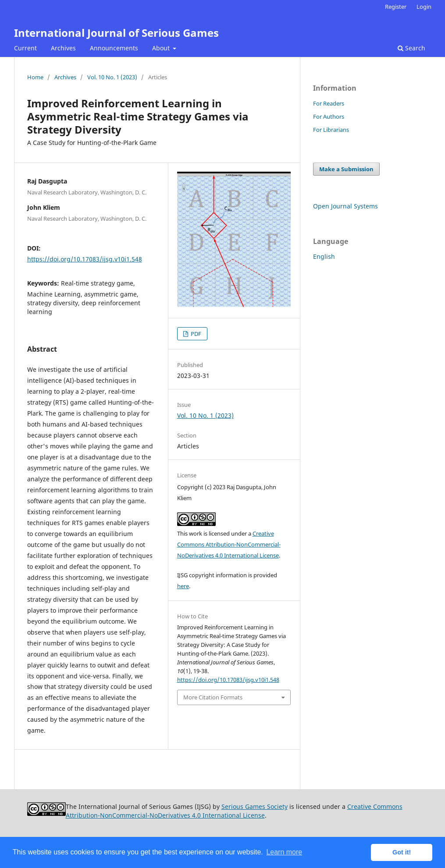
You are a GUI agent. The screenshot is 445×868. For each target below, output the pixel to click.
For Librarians (331, 130)
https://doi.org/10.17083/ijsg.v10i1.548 (85, 259)
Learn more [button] (284, 852)
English (324, 256)
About (162, 48)
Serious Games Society (255, 806)
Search (411, 48)
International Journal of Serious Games (116, 33)
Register (396, 7)
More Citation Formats (213, 697)
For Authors (329, 116)
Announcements (114, 48)
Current (25, 48)
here (183, 586)
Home (35, 77)
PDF (195, 334)
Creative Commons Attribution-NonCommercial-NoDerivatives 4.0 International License (229, 544)
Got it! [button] (402, 852)
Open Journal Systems (345, 206)
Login (424, 7)
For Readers (329, 103)
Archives (63, 48)
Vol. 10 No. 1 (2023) (112, 77)
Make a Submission (346, 169)
